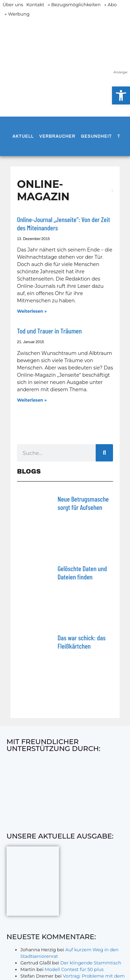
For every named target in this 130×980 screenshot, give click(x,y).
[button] (121, 95)
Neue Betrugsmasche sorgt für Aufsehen (83, 503)
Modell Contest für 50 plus (74, 969)
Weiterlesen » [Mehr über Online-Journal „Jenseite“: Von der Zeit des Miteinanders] (32, 311)
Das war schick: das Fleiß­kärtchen (82, 642)
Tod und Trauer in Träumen (49, 331)
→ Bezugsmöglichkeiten (74, 4)
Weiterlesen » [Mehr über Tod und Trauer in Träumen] (32, 400)
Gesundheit (96, 136)
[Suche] (104, 453)
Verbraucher (57, 136)
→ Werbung (17, 14)
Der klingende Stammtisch (91, 963)
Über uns (13, 4)
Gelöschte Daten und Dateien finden (82, 573)
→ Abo (110, 4)
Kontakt (35, 4)
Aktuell (23, 136)
